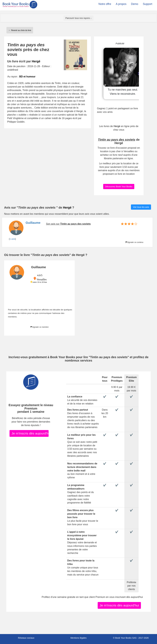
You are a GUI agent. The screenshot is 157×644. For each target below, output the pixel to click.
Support (147, 4)
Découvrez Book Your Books (119, 187)
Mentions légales (78, 638)
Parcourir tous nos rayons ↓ (78, 18)
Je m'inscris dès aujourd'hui (30, 433)
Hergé (36, 61)
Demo (135, 4)
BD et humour (27, 77)
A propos (121, 4)
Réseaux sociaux (26, 638)
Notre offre (105, 4)
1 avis (12, 239)
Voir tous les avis (141, 207)
